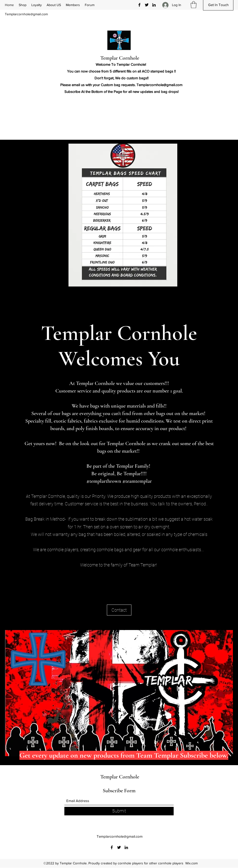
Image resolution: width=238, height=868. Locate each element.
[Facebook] (139, 5)
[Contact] (119, 610)
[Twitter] (147, 5)
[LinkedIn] (154, 5)
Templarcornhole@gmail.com (26, 14)
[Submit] (119, 811)
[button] (194, 5)
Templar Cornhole (120, 58)
